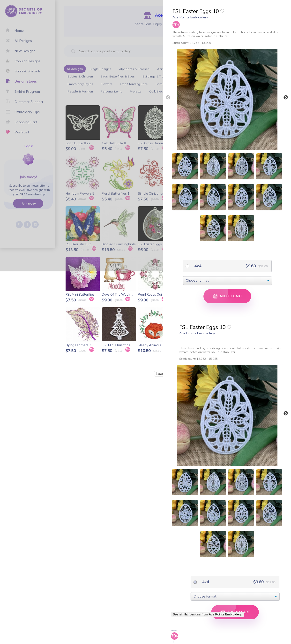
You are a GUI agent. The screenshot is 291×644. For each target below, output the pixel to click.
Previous (168, 98)
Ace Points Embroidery (190, 17)
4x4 (197, 266)
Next (286, 98)
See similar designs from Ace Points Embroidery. (207, 614)
